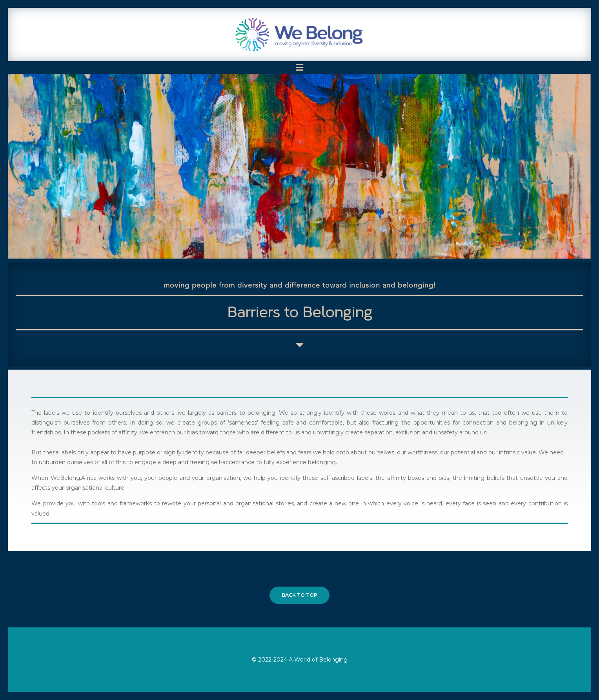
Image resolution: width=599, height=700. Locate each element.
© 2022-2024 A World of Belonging (300, 660)
